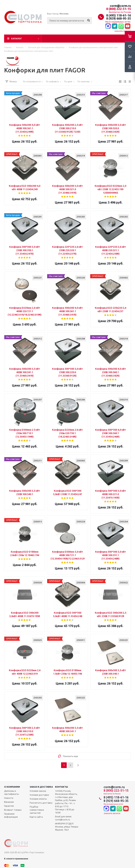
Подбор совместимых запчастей (37, 810)
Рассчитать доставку (41, 803)
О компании (12, 787)
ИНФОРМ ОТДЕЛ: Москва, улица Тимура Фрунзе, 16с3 (67, 827)
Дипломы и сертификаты (11, 792)
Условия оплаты (38, 799)
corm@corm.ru (120, 6)
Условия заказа (38, 791)
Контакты (61, 787)
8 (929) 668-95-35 (119, 18)
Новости (9, 798)
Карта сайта (36, 817)
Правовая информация (11, 815)
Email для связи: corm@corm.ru (63, 818)
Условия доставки (39, 795)
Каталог (17, 38)
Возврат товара (13, 810)
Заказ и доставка (41, 787)
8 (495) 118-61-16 (119, 15)
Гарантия (9, 806)
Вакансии (9, 802)
